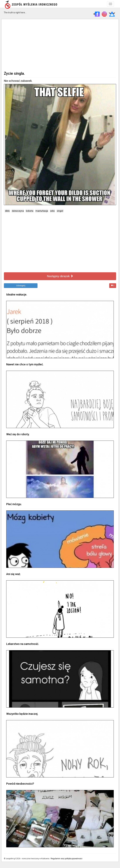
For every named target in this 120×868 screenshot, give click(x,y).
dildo (7, 211)
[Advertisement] (60, 45)
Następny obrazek (60, 276)
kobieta (30, 211)
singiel (60, 211)
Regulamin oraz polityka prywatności (67, 859)
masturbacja (42, 211)
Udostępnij (21, 286)
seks (52, 211)
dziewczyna (18, 211)
